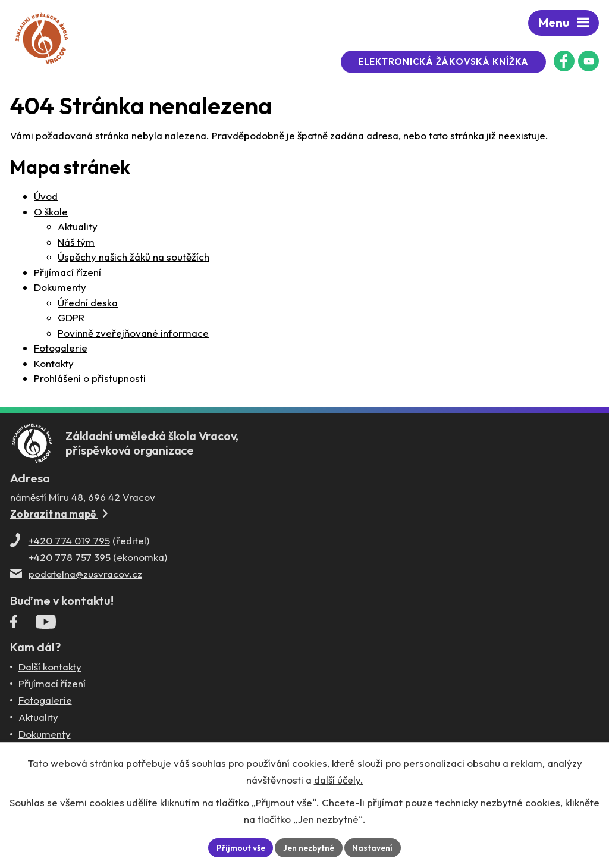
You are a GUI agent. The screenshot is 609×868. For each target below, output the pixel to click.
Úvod (46, 196)
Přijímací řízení (68, 272)
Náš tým (76, 242)
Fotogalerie (61, 348)
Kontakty (54, 363)
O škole (51, 211)
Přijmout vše (239, 847)
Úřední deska (88, 303)
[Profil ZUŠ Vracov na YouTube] (46, 628)
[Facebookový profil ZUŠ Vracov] (564, 61)
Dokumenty (60, 287)
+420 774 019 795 (69, 544)
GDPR (71, 317)
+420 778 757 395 (70, 561)
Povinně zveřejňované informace (133, 333)
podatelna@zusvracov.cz (85, 577)
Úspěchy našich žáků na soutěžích (134, 257)
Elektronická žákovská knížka (448, 62)
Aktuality (78, 226)
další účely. (339, 779)
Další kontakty (50, 670)
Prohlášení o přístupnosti (90, 378)
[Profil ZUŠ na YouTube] (588, 61)
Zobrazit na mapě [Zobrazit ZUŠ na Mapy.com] (59, 517)
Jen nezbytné (309, 847)
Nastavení (375, 847)
